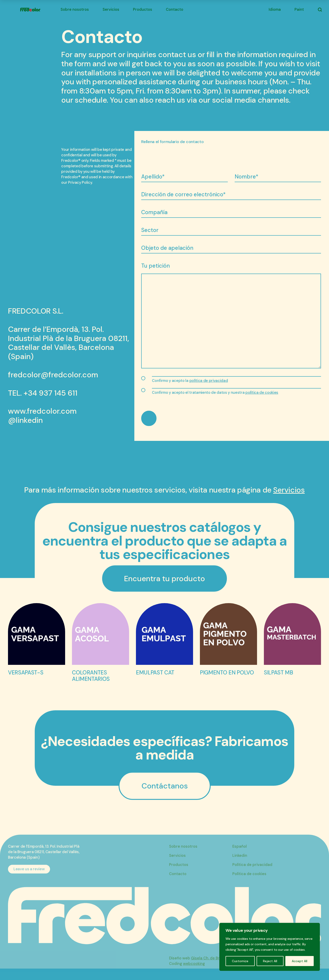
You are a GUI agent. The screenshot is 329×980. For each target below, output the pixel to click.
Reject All (270, 961)
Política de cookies (249, 879)
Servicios (111, 9)
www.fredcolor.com (42, 411)
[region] (270, 947)
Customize (240, 961)
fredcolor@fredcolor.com (53, 375)
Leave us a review (29, 874)
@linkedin (25, 420)
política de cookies (262, 393)
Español (240, 852)
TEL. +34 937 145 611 (43, 393)
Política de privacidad (252, 870)
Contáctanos (165, 786)
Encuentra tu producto (164, 579)
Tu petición (155, 266)
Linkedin (240, 861)
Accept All (300, 961)
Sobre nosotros (75, 9)
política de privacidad (209, 381)
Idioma (275, 9)
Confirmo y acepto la (190, 381)
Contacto (175, 9)
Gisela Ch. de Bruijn (208, 963)
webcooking (194, 969)
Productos (143, 9)
